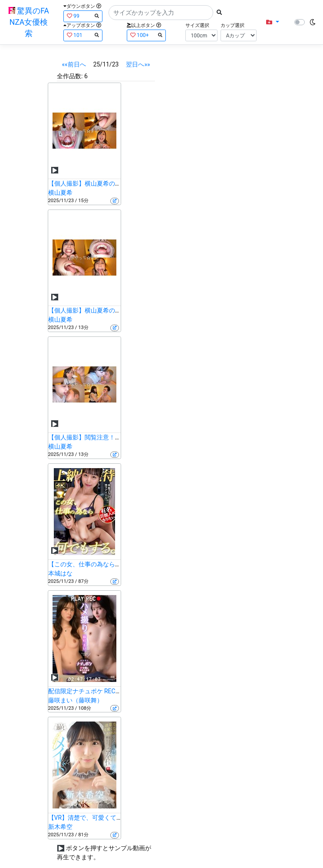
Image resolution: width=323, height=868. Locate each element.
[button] (272, 22)
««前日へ (74, 64)
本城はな (60, 573)
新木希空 (60, 827)
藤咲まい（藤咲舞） (76, 700)
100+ (146, 35)
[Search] (161, 13)
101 (83, 35)
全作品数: (70, 76)
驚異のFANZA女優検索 (29, 22)
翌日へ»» (138, 64)
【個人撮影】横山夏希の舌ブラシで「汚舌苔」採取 (118, 183)
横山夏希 (60, 193)
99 (83, 16)
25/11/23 (106, 64)
